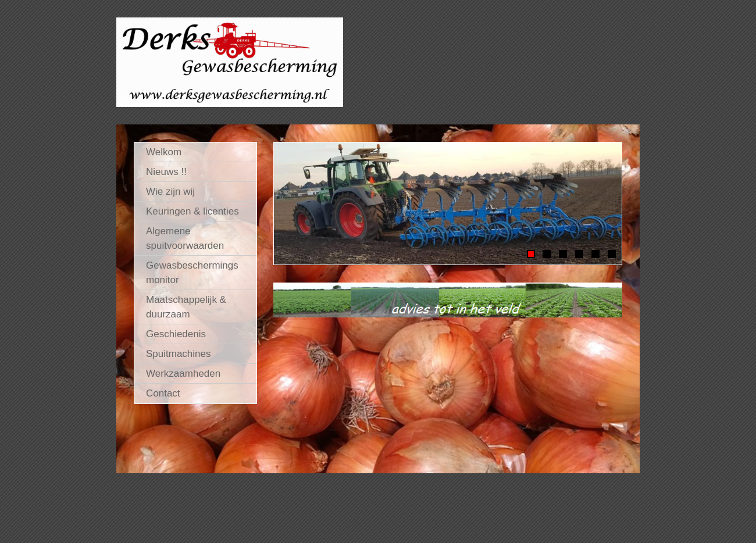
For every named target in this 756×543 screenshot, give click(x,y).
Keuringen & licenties (192, 211)
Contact (163, 393)
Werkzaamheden (183, 374)
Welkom (164, 152)
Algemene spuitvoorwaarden (185, 238)
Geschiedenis (176, 334)
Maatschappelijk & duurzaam (186, 307)
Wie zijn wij (170, 192)
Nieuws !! (166, 172)
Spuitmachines (179, 354)
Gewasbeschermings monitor (192, 273)
